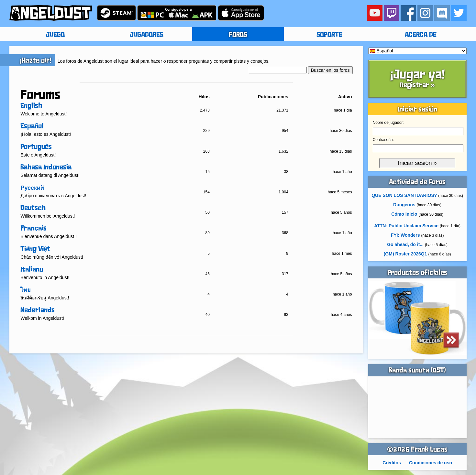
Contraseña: (383, 140)
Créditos (392, 463)
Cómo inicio (404, 214)
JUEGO (55, 35)
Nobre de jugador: (388, 123)
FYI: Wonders (405, 235)
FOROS (238, 35)
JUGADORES (147, 35)
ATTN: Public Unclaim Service (406, 226)
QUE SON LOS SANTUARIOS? (404, 195)
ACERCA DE (421, 35)
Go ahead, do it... (405, 244)
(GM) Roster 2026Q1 (405, 254)
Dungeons (404, 205)
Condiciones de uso (431, 463)
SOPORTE (329, 35)
